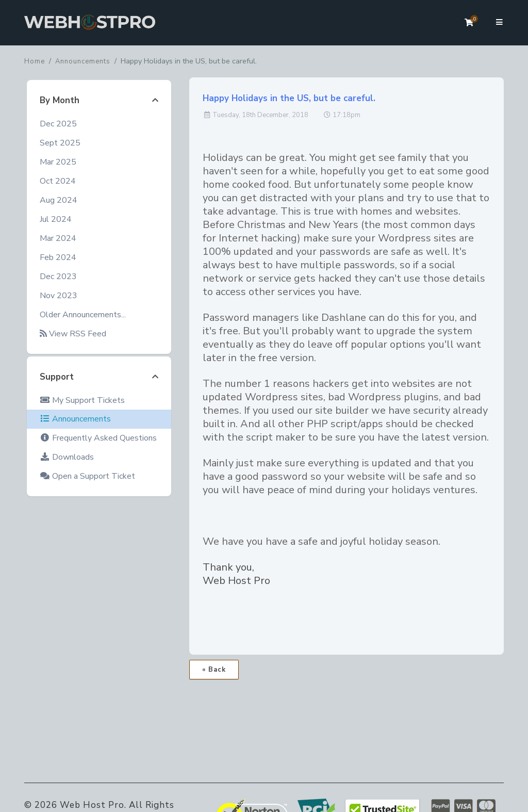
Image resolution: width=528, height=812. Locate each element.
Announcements (83, 61)
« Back (214, 670)
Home (35, 61)
